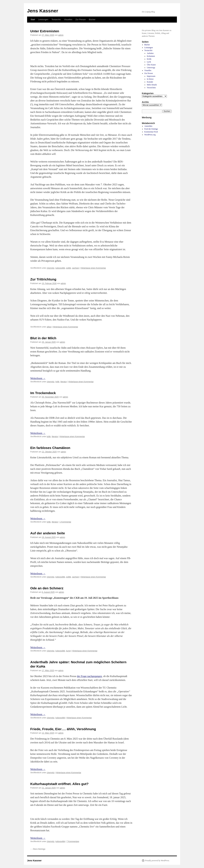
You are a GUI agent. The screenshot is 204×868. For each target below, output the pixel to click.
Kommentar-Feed (151, 132)
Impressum (151, 76)
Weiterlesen (38, 378)
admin (61, 35)
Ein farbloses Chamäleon (50, 448)
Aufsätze (150, 53)
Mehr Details (152, 85)
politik (69, 268)
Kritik (149, 59)
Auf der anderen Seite (48, 533)
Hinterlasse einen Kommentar (93, 268)
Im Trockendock (43, 393)
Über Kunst (151, 65)
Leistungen (43, 19)
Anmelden (148, 126)
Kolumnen (151, 56)
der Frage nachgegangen (89, 676)
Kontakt (150, 82)
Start (33, 19)
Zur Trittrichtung (43, 279)
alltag (49, 327)
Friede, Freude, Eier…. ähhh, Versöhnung (63, 729)
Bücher (92, 19)
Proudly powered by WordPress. (157, 861)
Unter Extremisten (45, 31)
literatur (64, 382)
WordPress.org (150, 135)
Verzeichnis (151, 88)
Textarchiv (56, 19)
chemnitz (51, 268)
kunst (68, 651)
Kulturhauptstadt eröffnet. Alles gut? (59, 784)
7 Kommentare (73, 841)
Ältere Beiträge (38, 849)
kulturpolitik (60, 268)
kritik (57, 382)
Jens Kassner (43, 11)
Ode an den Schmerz (47, 588)
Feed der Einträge (151, 129)
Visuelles (68, 19)
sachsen (76, 268)
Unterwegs (151, 68)
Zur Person (80, 19)
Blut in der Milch (43, 338)
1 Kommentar (65, 522)
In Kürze (150, 79)
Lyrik (149, 62)
